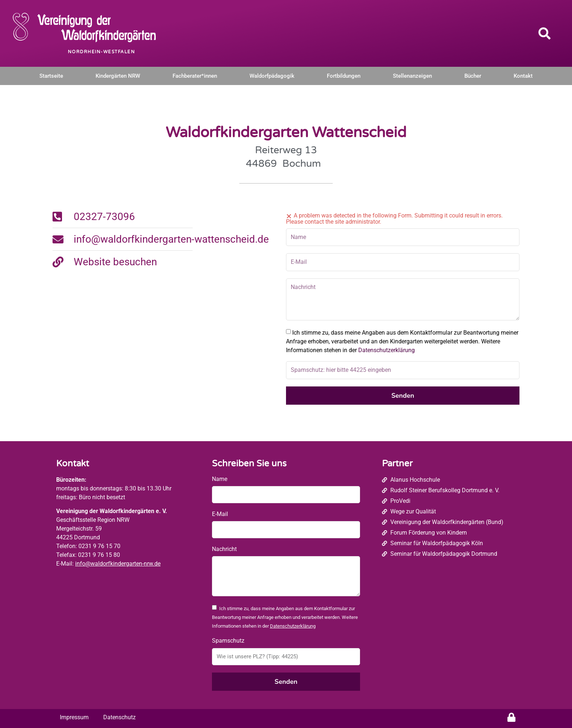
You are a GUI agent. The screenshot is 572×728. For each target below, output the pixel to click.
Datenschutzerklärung (387, 350)
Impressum (74, 717)
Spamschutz (228, 641)
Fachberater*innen (195, 76)
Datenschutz (119, 717)
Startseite (51, 76)
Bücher (473, 76)
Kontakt (523, 76)
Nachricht (224, 549)
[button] (545, 33)
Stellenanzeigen (412, 76)
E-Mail (220, 514)
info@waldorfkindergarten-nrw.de (118, 564)
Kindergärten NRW (118, 76)
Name (220, 479)
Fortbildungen (344, 76)
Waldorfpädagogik (272, 76)
